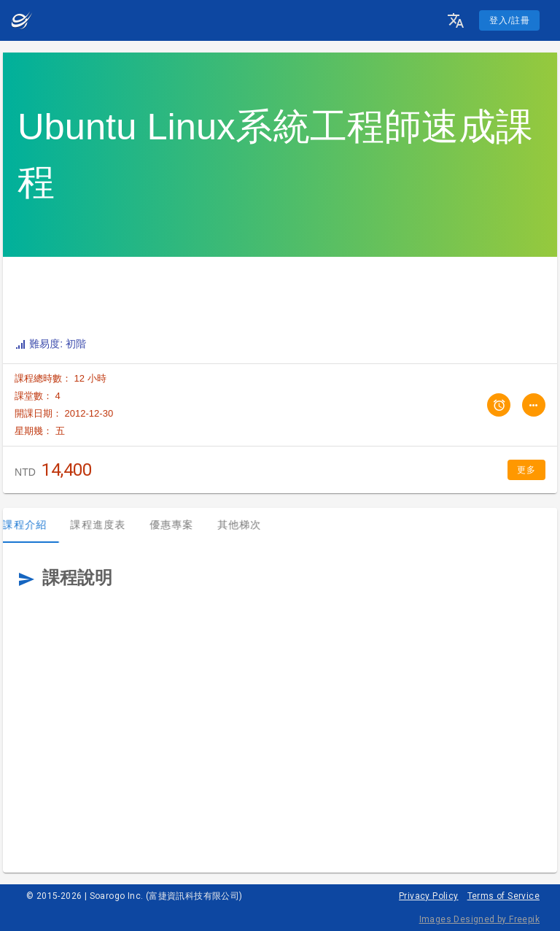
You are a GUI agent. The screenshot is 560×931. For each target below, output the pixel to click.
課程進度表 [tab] (110, 525)
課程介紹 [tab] (37, 525)
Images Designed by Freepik (479, 919)
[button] (456, 20)
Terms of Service (503, 896)
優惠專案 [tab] (183, 525)
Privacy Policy (429, 896)
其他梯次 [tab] (251, 525)
